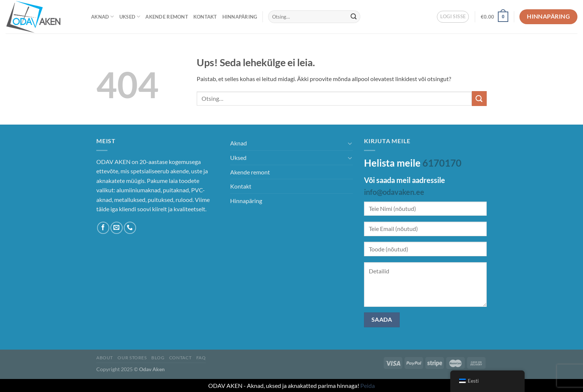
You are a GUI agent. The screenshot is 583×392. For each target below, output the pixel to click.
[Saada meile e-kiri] (117, 228)
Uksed (130, 17)
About (105, 358)
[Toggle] (350, 143)
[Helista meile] (130, 228)
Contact (180, 358)
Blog (158, 358)
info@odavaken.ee (394, 192)
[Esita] (354, 17)
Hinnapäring (240, 17)
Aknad (103, 17)
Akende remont (167, 17)
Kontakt (205, 17)
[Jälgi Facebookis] (103, 228)
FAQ (201, 358)
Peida (368, 385)
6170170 (442, 163)
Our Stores (132, 358)
